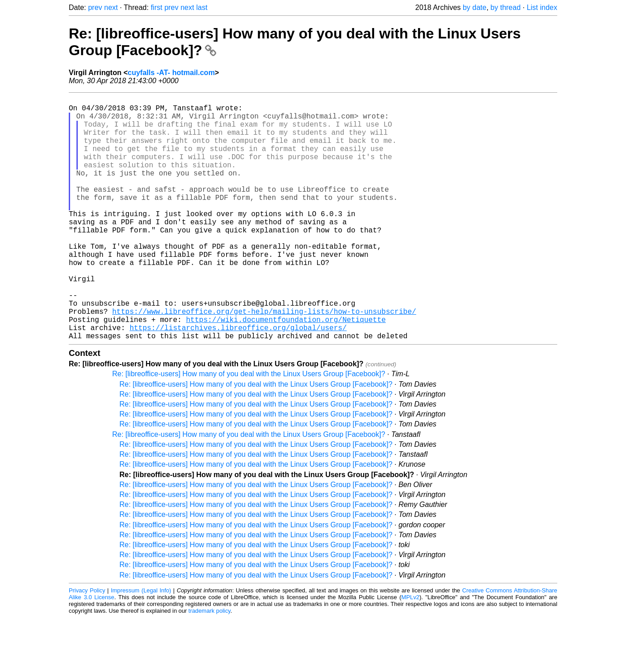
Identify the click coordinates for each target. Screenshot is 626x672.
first (156, 7)
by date (474, 7)
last (202, 7)
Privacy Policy (87, 645)
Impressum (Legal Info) (141, 645)
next (111, 7)
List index (542, 7)
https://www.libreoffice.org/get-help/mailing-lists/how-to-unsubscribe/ (264, 360)
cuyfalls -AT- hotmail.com (171, 73)
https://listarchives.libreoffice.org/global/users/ (238, 380)
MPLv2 (410, 651)
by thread (505, 7)
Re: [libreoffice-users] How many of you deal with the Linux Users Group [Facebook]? (249, 428)
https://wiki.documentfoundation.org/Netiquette (286, 370)
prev (95, 7)
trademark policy (210, 665)
